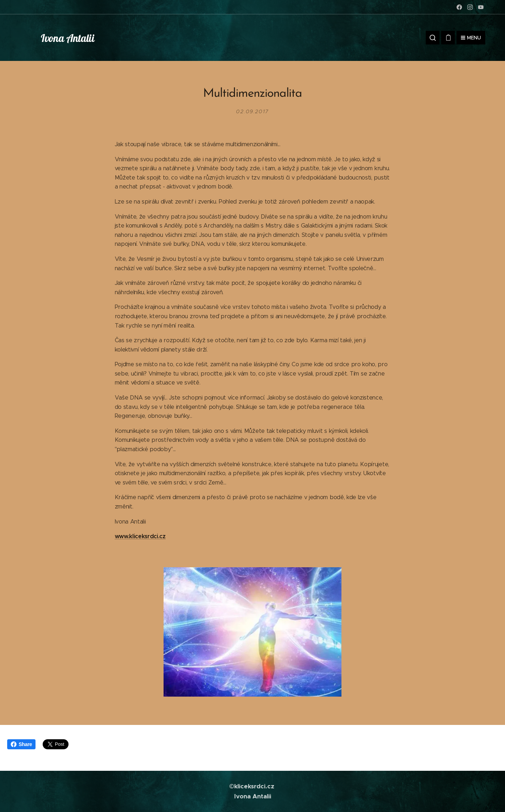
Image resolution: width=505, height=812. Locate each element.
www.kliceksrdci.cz (140, 536)
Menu (471, 38)
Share (21, 744)
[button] (433, 38)
